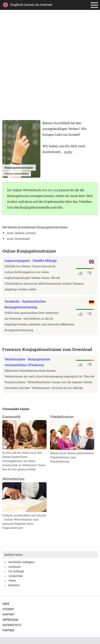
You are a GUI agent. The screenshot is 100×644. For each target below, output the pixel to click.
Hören (12, 581)
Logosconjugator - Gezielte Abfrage (31, 260)
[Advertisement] (50, 68)
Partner (8, 630)
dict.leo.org (50, 190)
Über (6, 604)
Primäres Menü (95, 6)
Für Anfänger (16, 571)
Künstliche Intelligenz (21, 562)
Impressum (10, 620)
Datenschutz (12, 625)
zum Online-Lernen (21, 233)
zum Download (18, 239)
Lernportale (15, 576)
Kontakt (9, 615)
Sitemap (8, 609)
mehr (68, 152)
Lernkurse (15, 567)
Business (14, 585)
